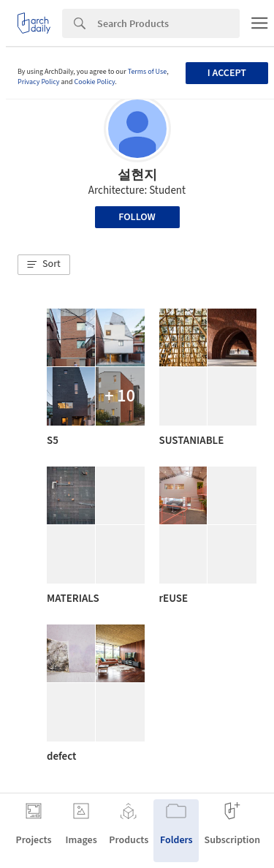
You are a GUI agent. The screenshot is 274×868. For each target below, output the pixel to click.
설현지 (137, 175)
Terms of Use (148, 72)
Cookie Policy (95, 82)
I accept (227, 73)
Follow (137, 217)
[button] (44, 265)
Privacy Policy (39, 82)
